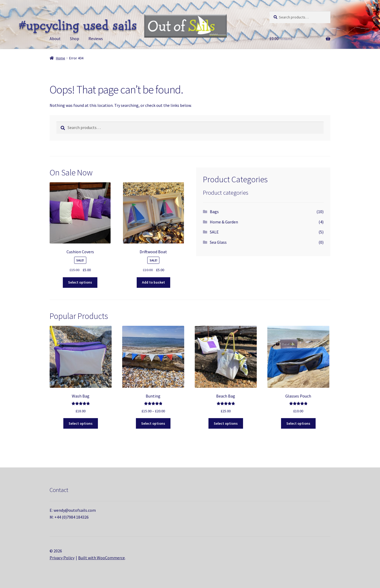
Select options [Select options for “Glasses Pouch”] (298, 423)
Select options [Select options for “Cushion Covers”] (80, 282)
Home (61, 58)
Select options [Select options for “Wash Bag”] (81, 423)
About (55, 39)
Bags (214, 212)
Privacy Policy (62, 558)
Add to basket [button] (153, 282)
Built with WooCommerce (101, 558)
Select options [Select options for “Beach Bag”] (226, 423)
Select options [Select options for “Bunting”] (153, 423)
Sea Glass (218, 242)
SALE (214, 232)
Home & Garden (224, 222)
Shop (75, 39)
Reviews (96, 39)
